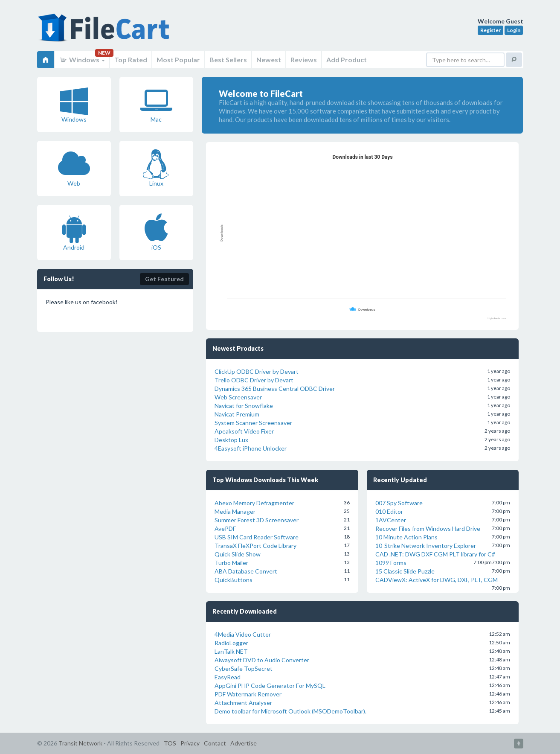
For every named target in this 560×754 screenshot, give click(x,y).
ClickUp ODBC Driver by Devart (257, 371)
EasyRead (228, 677)
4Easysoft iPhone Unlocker (251, 448)
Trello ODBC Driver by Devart (254, 380)
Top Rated (131, 60)
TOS (170, 743)
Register (490, 30)
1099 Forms (391, 563)
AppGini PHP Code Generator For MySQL (270, 686)
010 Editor (389, 511)
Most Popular (178, 60)
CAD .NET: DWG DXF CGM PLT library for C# (435, 554)
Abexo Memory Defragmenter (254, 503)
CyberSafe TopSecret (244, 668)
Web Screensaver (238, 397)
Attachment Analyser (243, 703)
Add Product (347, 60)
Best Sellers (228, 60)
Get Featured (164, 279)
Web (74, 168)
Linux (156, 168)
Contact (215, 743)
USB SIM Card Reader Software (257, 537)
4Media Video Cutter (243, 634)
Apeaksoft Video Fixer (244, 431)
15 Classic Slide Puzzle (405, 571)
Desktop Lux (231, 440)
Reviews (304, 60)
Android (74, 232)
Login (514, 30)
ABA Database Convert (246, 571)
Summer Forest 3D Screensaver (257, 520)
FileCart (105, 32)
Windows (82, 60)
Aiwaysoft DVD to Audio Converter (262, 660)
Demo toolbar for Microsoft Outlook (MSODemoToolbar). (290, 711)
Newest (269, 60)
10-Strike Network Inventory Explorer (426, 546)
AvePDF (225, 528)
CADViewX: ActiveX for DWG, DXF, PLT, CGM (437, 580)
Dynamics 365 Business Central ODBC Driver (275, 389)
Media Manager (235, 511)
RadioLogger (231, 643)
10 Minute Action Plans (406, 537)
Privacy (190, 743)
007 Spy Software (399, 503)
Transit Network (80, 743)
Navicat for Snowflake (244, 406)
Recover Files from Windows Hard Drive (428, 528)
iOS (156, 232)
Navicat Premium (237, 414)
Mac (156, 104)
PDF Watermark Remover (248, 694)
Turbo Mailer (231, 563)
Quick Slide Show (238, 554)
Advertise (244, 743)
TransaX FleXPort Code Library (255, 546)
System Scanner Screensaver (253, 423)
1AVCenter (391, 520)
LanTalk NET (231, 651)
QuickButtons (234, 580)
